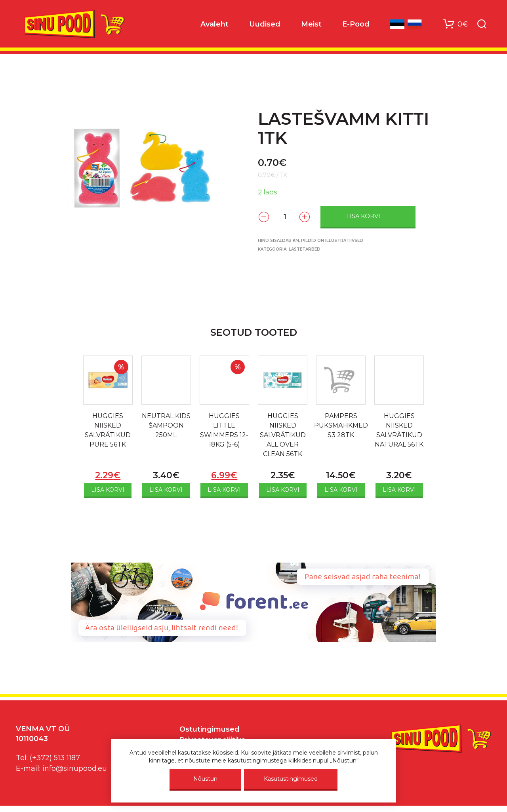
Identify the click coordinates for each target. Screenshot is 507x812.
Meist (311, 24)
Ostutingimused (210, 729)
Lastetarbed (305, 249)
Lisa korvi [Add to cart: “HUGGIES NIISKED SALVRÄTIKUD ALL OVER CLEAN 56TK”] (283, 490)
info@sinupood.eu (75, 768)
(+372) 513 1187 (55, 758)
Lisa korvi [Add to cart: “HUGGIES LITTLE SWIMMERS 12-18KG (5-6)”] (224, 490)
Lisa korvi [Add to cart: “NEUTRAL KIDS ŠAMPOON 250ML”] (166, 490)
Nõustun (205, 779)
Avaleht (214, 24)
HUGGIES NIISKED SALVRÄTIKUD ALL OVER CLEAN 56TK (283, 435)
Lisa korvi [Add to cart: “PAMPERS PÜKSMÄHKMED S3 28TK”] (341, 490)
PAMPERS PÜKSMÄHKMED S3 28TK (341, 425)
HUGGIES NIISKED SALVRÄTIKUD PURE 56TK (108, 430)
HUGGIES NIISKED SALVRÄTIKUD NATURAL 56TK (399, 430)
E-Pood (356, 24)
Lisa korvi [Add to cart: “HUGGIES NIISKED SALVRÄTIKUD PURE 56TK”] (108, 490)
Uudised (265, 24)
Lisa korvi (363, 216)
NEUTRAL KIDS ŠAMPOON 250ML (166, 425)
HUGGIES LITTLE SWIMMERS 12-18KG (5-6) (224, 430)
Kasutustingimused (291, 779)
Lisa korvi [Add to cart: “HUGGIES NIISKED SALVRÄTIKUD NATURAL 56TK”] (399, 490)
